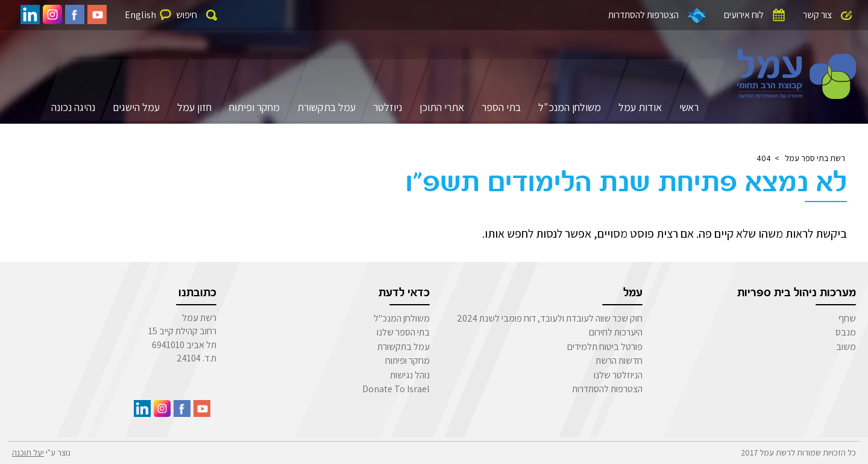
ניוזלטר (388, 107)
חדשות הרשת (619, 361)
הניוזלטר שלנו (618, 375)
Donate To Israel (396, 389)
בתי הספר (501, 107)
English (140, 15)
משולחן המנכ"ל (570, 107)
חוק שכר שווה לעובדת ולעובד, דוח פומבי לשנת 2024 (550, 318)
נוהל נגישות (410, 375)
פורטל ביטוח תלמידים (605, 347)
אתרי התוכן (442, 107)
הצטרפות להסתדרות (643, 15)
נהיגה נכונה (73, 107)
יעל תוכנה (28, 453)
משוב (846, 347)
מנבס (846, 332)
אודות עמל (640, 107)
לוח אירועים (744, 15)
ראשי (689, 107)
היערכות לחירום (616, 332)
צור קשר (817, 15)
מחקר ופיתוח (254, 107)
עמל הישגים (136, 107)
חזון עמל (194, 107)
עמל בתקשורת (326, 107)
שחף (847, 318)
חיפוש (187, 15)
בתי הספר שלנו (403, 332)
